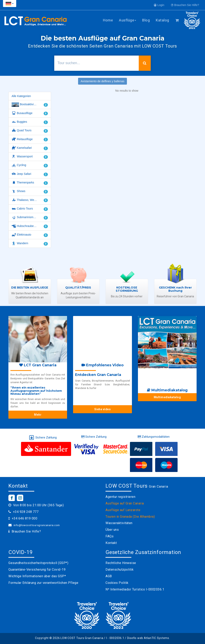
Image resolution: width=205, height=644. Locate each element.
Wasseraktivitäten (119, 523)
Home (108, 20)
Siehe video (103, 409)
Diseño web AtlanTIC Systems (148, 638)
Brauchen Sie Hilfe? (185, 5)
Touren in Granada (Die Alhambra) (130, 517)
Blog (146, 20)
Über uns (112, 530)
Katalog (162, 20)
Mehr (38, 415)
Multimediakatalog (167, 397)
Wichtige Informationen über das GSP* (37, 576)
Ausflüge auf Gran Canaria (125, 503)
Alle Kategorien (21, 96)
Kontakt (111, 543)
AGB (109, 576)
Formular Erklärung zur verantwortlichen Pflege (43, 583)
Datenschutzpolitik (120, 570)
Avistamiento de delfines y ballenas (102, 81)
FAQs (110, 536)
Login (159, 5)
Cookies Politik (117, 583)
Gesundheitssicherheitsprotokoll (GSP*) (38, 563)
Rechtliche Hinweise (121, 563)
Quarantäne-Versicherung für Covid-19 (37, 570)
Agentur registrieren (120, 497)
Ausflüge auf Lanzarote (123, 510)
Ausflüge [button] (128, 20)
